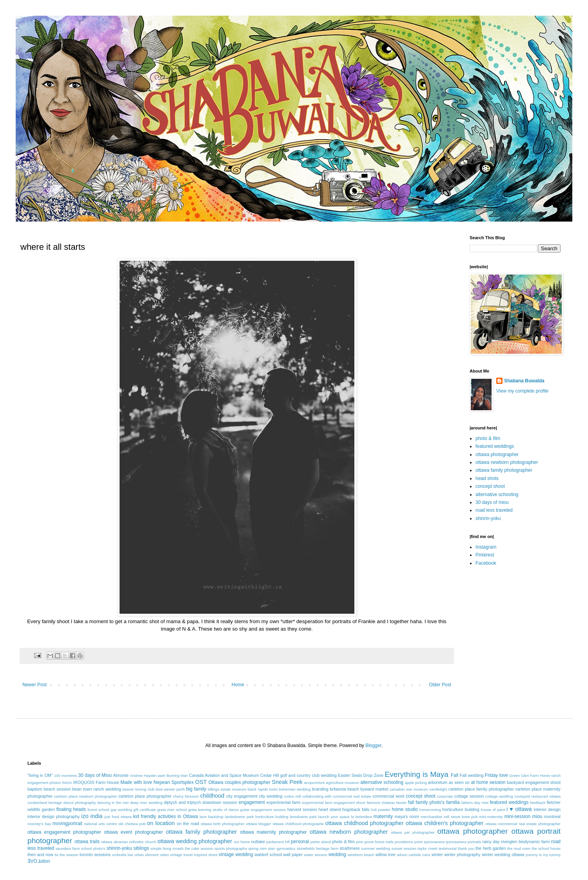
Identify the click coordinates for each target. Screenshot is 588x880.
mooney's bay (39, 824)
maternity (383, 816)
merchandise (431, 817)
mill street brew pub (461, 817)
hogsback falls (356, 809)
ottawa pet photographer (413, 832)
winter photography (462, 855)
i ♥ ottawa (519, 809)
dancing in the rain (113, 803)
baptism (35, 789)
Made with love (136, 782)
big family (196, 789)
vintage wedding (236, 855)
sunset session (404, 848)
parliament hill (278, 842)
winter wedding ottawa (503, 855)
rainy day (491, 842)
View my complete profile (522, 391)
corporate (445, 796)
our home (242, 842)
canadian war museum (409, 789)
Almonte (121, 775)
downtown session (220, 802)
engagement (252, 802)
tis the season (66, 855)
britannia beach (344, 789)
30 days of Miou (95, 775)
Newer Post (34, 685)
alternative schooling (497, 495)
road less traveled (494, 510)
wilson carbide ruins (413, 855)
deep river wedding (146, 803)
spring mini (257, 848)
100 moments (65, 775)
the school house (546, 848)
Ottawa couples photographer (240, 782)
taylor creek (427, 848)
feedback (538, 803)
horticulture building (461, 809)
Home (238, 685)
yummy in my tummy (543, 855)
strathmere (350, 848)
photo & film (488, 438)
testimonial (448, 848)
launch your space (334, 817)
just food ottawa (118, 817)
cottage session (469, 796)
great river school (172, 810)
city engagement (242, 796)
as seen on (459, 782)
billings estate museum (227, 789)
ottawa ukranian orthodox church (129, 842)
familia (453, 802)
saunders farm (68, 848)
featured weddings (495, 446)
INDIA (67, 783)
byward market (374, 789)
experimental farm (284, 802)
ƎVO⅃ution (39, 861)
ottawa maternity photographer (273, 832)
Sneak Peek (287, 782)
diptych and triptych (182, 802)
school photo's (93, 848)
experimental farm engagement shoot (334, 803)
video (164, 855)
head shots (487, 478)
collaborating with (317, 796)
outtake (258, 842)
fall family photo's (426, 802)
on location (161, 823)
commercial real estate (352, 796)
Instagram (486, 547)
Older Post (440, 685)
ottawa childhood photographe (298, 824)
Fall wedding (472, 775)
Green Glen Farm (524, 775)
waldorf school (268, 855)
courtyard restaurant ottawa (537, 796)
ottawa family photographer (504, 470)
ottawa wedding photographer (195, 841)
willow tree (386, 855)
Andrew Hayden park (147, 775)
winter (437, 855)
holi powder (381, 810)
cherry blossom (186, 796)
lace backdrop (211, 817)
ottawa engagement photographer (64, 832)
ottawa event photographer (133, 832)
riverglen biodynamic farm (525, 842)
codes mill (292, 796)
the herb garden (491, 848)
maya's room (407, 816)
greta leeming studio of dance (213, 810)
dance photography (80, 803)
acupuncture (315, 783)
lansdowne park (303, 817)
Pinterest (485, 555)
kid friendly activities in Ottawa (166, 816)
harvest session (302, 809)
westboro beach (361, 855)
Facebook (486, 563)
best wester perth (170, 789)
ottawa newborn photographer (507, 462)
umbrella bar (123, 855)
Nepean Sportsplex (174, 782)
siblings (141, 848)
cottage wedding (499, 796)
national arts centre (100, 824)
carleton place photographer (145, 796)
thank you (466, 848)
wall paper (293, 855)
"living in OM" (40, 775)
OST (201, 782)
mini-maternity (491, 817)
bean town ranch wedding (97, 789)
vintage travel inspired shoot (194, 855)
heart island (330, 809)
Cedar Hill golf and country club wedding (299, 775)
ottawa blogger (258, 824)
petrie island (321, 842)
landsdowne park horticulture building (257, 817)
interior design (547, 809)
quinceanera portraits (464, 842)
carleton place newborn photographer (86, 796)
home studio (405, 809)
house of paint (493, 810)
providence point (409, 842)
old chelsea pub (132, 824)
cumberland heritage (45, 803)
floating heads (71, 809)
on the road (188, 824)
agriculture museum (343, 783)
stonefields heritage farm (318, 848)
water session (316, 855)
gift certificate (144, 810)
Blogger (373, 745)
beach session (57, 789)
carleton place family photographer (481, 789)
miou (537, 816)
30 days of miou (492, 502)
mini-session (517, 816)
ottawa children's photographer (445, 823)
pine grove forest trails (375, 842)
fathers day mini (475, 803)
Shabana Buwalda (524, 381)
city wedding (270, 796)
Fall (455, 775)
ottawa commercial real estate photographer (523, 824)
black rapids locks (263, 789)
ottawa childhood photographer (365, 823)
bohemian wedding (295, 789)
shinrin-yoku (488, 518)
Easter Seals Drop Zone (361, 775)
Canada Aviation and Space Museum (224, 775)
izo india (92, 816)
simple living (161, 848)
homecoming (430, 810)
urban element (147, 855)
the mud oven (519, 848)
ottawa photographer (497, 455)
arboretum (438, 782)
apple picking (416, 783)
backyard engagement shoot (534, 782)
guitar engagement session (263, 810)
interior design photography (54, 816)
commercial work (388, 796)
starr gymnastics (281, 848)
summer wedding (376, 848)
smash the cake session (193, 848)
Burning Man (177, 775)
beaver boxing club (138, 789)
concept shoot (490, 486)
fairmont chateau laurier (387, 803)
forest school (98, 810)
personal (300, 842)
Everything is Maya (416, 774)
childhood (212, 796)
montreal (552, 816)
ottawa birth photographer (223, 824)
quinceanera (434, 842)
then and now (40, 855)
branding (320, 789)
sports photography (231, 848)
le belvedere (362, 817)
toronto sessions (95, 855)
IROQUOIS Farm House (96, 782)
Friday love (496, 775)
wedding (337, 855)
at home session (488, 782)
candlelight (438, 789)
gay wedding (121, 810)
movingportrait (67, 824)
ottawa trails (87, 842)
